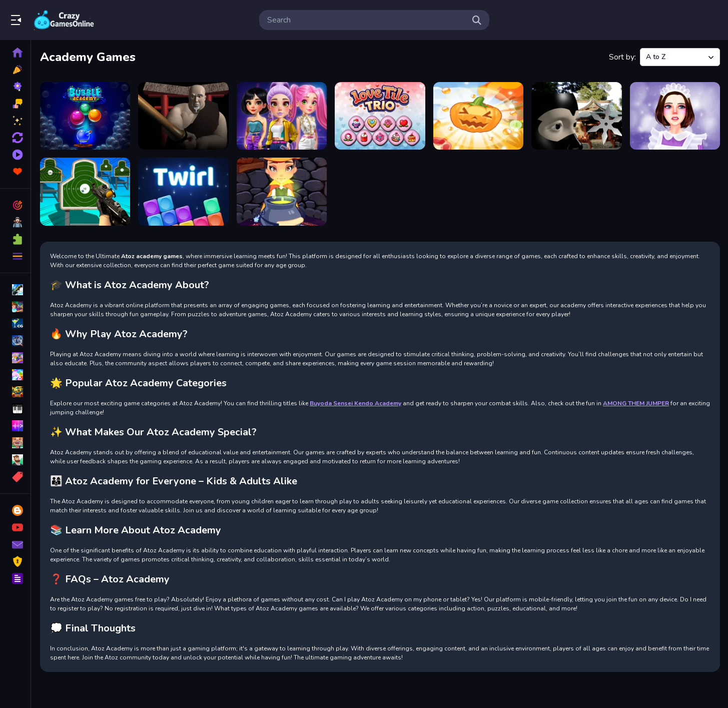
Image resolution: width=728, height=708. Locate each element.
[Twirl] (183, 191)
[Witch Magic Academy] (282, 191)
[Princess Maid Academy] (675, 116)
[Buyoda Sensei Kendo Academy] (183, 116)
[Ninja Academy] (576, 116)
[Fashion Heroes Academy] (282, 116)
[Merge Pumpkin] (478, 116)
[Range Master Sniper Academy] (85, 191)
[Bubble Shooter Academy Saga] (85, 116)
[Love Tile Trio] (380, 116)
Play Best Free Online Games (64, 20)
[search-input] (366, 20)
